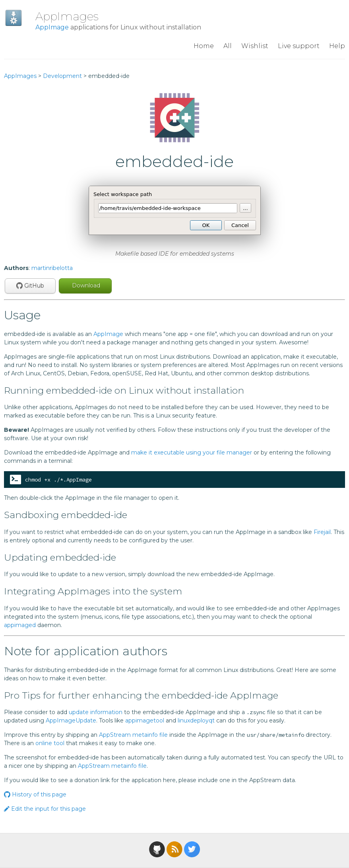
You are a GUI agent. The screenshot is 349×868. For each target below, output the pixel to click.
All (228, 46)
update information (96, 712)
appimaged (20, 625)
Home (204, 46)
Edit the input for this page (45, 809)
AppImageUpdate (71, 720)
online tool (50, 743)
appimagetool (145, 720)
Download (85, 285)
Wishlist (255, 46)
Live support (299, 46)
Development (62, 76)
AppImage (52, 27)
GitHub (30, 285)
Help (337, 46)
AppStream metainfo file (133, 735)
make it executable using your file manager (192, 452)
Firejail (322, 532)
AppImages (67, 16)
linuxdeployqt (196, 720)
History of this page (35, 794)
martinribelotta (52, 268)
